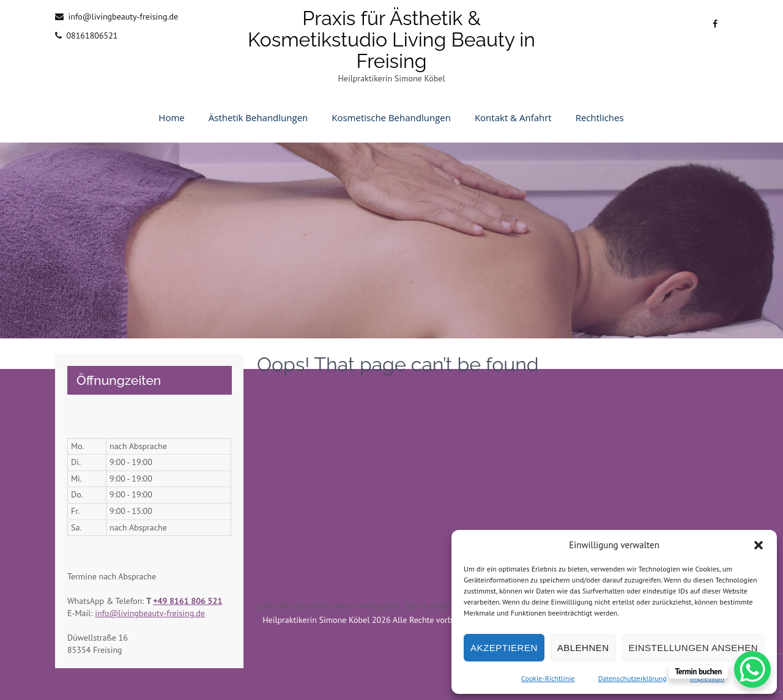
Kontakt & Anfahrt (513, 117)
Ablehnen (583, 648)
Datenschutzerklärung (633, 678)
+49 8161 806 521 (187, 601)
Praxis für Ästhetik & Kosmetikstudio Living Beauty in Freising (391, 39)
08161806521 (92, 35)
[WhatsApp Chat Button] (752, 669)
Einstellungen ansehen (693, 648)
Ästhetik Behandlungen (258, 117)
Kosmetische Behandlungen (391, 117)
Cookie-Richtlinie (548, 678)
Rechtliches (600, 117)
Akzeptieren (504, 648)
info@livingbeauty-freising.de (123, 17)
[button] (759, 545)
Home (171, 117)
